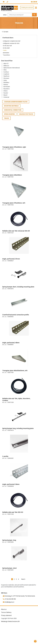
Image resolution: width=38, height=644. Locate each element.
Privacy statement (6, 615)
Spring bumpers (9, 114)
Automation (6, 53)
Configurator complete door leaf (12, 41)
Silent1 (5, 95)
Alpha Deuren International (12, 68)
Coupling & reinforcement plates (16, 102)
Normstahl (7, 87)
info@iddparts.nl (9, 602)
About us (4, 609)
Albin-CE (6, 64)
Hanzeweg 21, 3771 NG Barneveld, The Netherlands (19, 596)
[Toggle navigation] (4, 15)
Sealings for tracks (26, 114)
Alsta (5, 70)
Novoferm (7, 89)
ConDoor (6, 72)
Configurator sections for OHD (11, 43)
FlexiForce (6, 76)
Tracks (5, 50)
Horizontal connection (13, 110)
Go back (6, 32)
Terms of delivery (6, 612)
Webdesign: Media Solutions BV (10, 621)
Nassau (6, 85)
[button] (36, 8)
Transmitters (6, 55)
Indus (5, 80)
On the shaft (6, 48)
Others (6, 91)
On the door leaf (7, 46)
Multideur (6, 82)
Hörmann (6, 78)
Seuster (6, 93)
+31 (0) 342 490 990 (9, 599)
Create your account (27, 7)
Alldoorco (6, 66)
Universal (6, 97)
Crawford (6, 74)
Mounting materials (11, 106)
